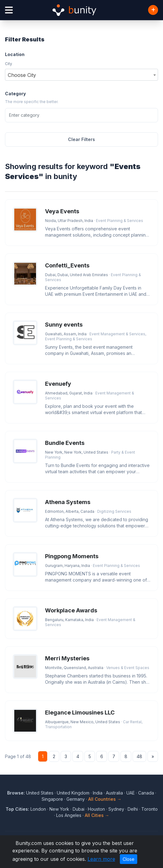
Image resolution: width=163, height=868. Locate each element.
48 (139, 756)
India (98, 793)
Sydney (116, 809)
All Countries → (105, 799)
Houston (96, 809)
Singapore (52, 799)
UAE (131, 793)
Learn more (101, 859)
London (38, 809)
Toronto (149, 809)
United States (40, 793)
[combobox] (81, 75)
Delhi (133, 809)
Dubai (79, 809)
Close (129, 859)
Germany (76, 799)
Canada (146, 793)
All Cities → (97, 815)
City (9, 64)
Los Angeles (69, 815)
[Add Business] (153, 10)
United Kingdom (73, 793)
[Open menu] (9, 10)
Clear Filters (81, 139)
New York (59, 809)
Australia (114, 793)
